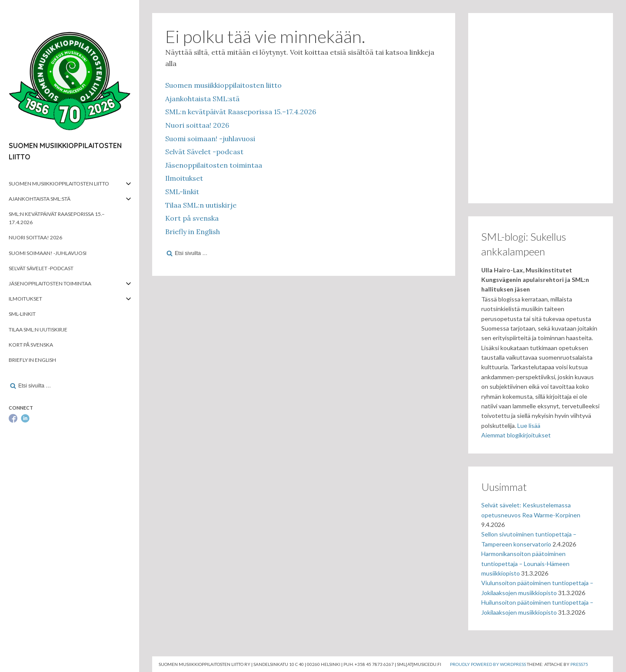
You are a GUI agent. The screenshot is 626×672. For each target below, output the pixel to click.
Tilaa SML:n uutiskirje (38, 329)
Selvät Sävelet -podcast (41, 268)
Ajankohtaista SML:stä (40, 199)
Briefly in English (32, 360)
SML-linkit (22, 314)
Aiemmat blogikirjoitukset (516, 435)
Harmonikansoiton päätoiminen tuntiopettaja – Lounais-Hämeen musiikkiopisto (525, 563)
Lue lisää (529, 425)
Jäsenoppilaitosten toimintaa (50, 283)
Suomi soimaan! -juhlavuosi (48, 253)
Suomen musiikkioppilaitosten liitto (59, 184)
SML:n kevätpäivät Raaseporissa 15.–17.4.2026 (57, 218)
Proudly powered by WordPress (488, 664)
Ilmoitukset (25, 299)
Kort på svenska (31, 345)
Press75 (579, 664)
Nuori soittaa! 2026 (35, 237)
